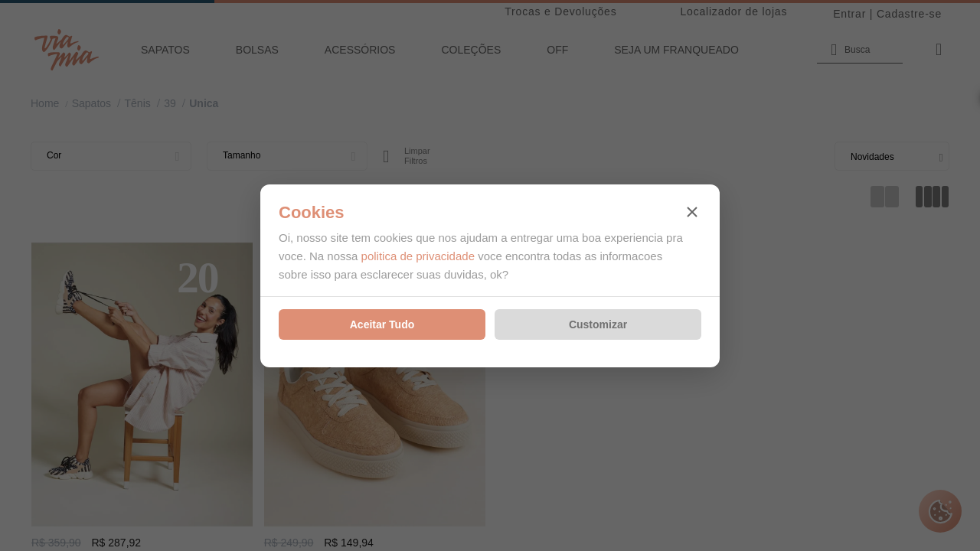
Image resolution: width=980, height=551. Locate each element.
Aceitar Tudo (382, 324)
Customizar (598, 324)
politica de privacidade (418, 256)
